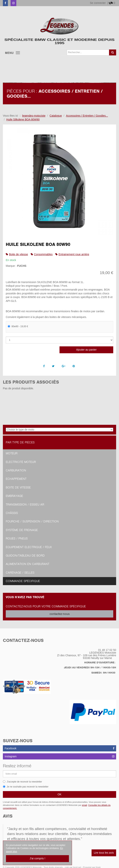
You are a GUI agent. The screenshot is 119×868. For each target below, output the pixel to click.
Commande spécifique (23, 581)
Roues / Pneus (17, 539)
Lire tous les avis (104, 853)
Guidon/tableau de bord (25, 556)
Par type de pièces (20, 442)
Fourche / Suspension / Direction (32, 521)
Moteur (12, 453)
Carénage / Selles (20, 573)
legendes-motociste (34, 116)
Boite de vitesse (19, 254)
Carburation (16, 470)
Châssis (12, 513)
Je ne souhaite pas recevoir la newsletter (26, 787)
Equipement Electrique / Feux (29, 547)
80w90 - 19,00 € (18, 326)
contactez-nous (60, 614)
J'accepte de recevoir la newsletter (22, 782)
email (85, 805)
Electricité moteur (21, 462)
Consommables (43, 254)
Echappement (16, 479)
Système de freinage (22, 530)
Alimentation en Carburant (28, 564)
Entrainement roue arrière (74, 254)
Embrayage (14, 496)
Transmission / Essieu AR (25, 505)
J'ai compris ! (37, 858)
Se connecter (98, 3)
